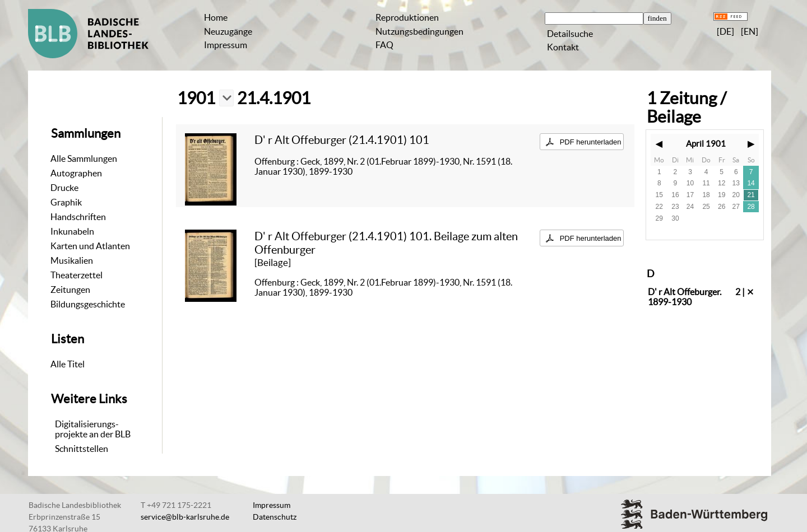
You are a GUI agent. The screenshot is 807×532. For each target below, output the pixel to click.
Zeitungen (70, 290)
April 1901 (706, 144)
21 (751, 195)
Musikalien (72, 260)
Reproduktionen (407, 17)
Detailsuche (570, 34)
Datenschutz (275, 517)
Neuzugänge (228, 31)
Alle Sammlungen (84, 158)
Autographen (76, 173)
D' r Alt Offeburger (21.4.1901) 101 (342, 140)
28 (751, 207)
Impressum (226, 45)
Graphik (66, 202)
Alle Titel (68, 364)
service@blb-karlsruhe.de (185, 517)
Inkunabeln (72, 231)
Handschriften (78, 217)
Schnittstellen (82, 449)
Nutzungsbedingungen (419, 31)
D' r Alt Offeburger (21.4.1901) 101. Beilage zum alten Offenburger (386, 243)
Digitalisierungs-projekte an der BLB (93, 429)
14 (751, 183)
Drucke (64, 188)
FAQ (384, 45)
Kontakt (563, 47)
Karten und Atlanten (90, 246)
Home (216, 17)
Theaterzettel (76, 275)
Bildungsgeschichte (88, 304)
